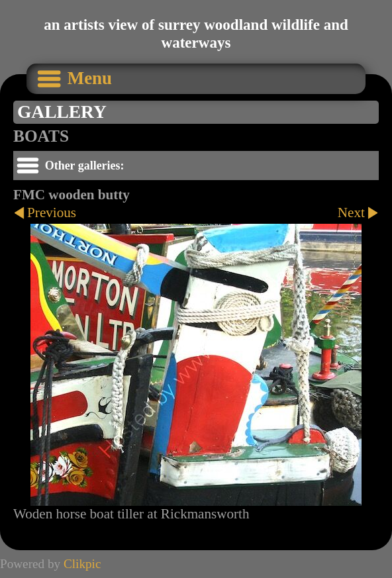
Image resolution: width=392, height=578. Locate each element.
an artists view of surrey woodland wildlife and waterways (196, 33)
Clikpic (82, 564)
